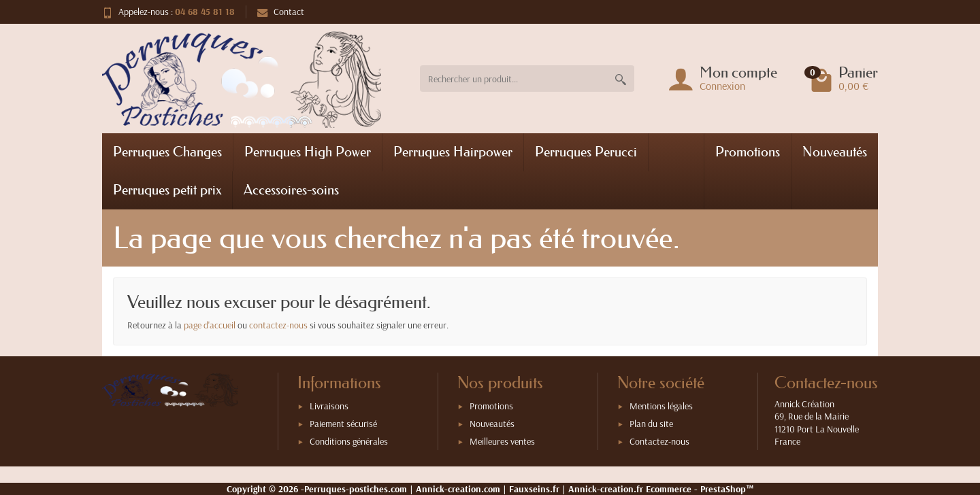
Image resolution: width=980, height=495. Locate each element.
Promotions (748, 152)
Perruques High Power (308, 152)
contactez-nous (278, 325)
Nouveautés (835, 152)
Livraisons (329, 406)
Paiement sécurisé (343, 424)
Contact (281, 12)
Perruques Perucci (586, 152)
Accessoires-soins (291, 190)
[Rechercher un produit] (513, 79)
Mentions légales (661, 406)
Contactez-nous (659, 441)
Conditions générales (349, 441)
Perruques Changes (167, 152)
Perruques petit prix (167, 190)
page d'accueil (210, 325)
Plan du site (651, 424)
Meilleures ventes (502, 441)
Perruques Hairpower (453, 152)
